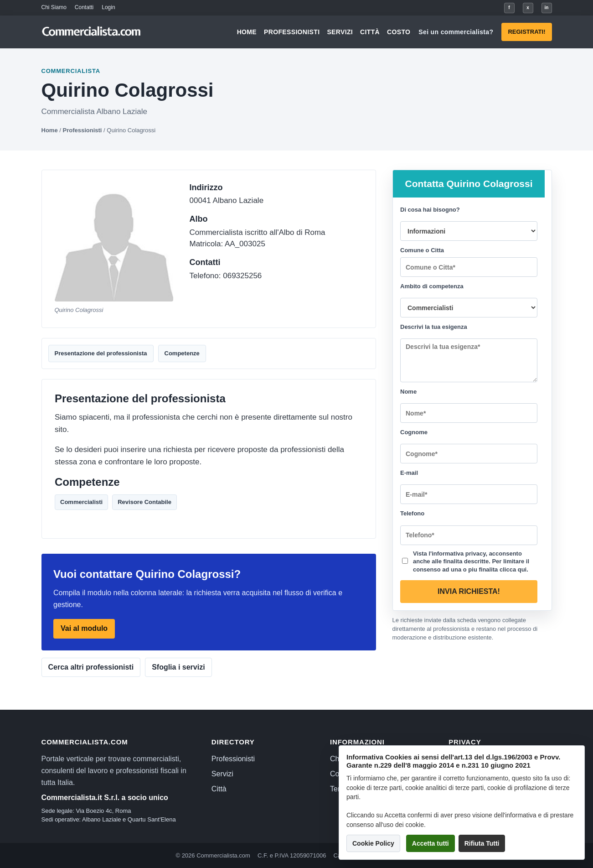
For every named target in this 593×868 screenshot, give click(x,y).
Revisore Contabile (144, 502)
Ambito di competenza (432, 286)
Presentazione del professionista (101, 353)
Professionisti (292, 32)
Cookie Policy (373, 843)
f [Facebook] (509, 8)
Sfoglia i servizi (178, 667)
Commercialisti (81, 502)
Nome (408, 392)
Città (370, 32)
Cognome (414, 432)
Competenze (182, 353)
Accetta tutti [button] (431, 843)
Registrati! (526, 32)
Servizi (340, 32)
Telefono (412, 513)
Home (247, 32)
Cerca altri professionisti (91, 667)
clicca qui (513, 569)
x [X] (528, 8)
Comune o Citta (422, 250)
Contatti (84, 7)
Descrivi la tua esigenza (434, 327)
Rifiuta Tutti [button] (482, 843)
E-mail (409, 473)
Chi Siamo (54, 7)
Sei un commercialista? (456, 32)
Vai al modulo (84, 629)
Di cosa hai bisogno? (430, 210)
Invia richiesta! (469, 591)
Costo (399, 32)
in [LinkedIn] (547, 8)
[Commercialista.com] (92, 32)
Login (108, 7)
